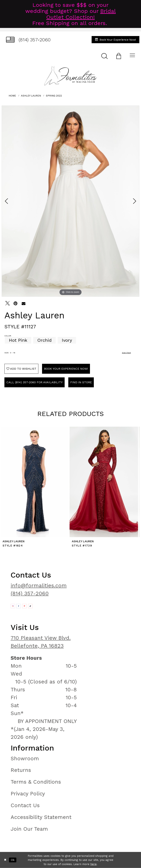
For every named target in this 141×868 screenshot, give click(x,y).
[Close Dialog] (5, 860)
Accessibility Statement (41, 817)
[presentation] (36, 482)
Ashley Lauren (31, 96)
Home (12, 96)
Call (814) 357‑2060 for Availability (35, 382)
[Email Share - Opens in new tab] (23, 303)
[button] (119, 56)
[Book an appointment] (115, 40)
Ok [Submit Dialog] (13, 860)
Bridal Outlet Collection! (81, 14)
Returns (21, 770)
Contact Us (25, 805)
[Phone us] (28, 40)
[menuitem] (28, 40)
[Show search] (104, 56)
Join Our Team (29, 829)
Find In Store (81, 382)
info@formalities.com (39, 585)
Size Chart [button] (126, 353)
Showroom (25, 758)
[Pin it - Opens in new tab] (15, 303)
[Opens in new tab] (13, 606)
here (93, 864)
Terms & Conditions (36, 782)
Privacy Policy (28, 794)
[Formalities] (70, 76)
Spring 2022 (54, 96)
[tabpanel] (70, 201)
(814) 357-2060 (30, 593)
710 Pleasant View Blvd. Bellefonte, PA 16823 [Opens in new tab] (41, 642)
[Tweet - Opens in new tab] (8, 303)
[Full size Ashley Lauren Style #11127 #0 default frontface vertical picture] (70, 201)
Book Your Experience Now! (66, 369)
